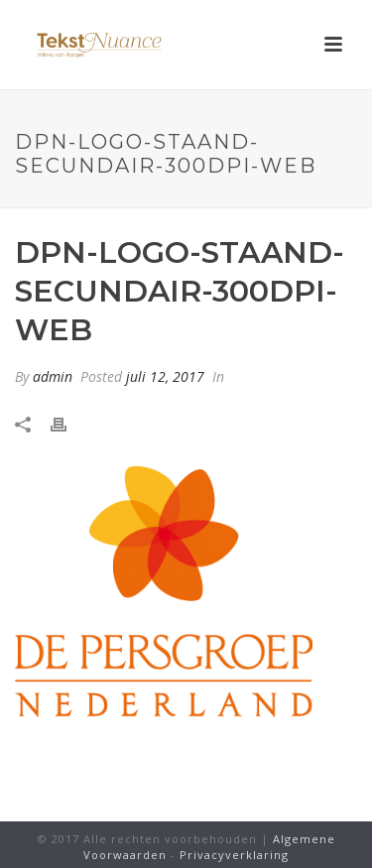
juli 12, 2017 (165, 376)
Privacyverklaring (234, 855)
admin (53, 376)
